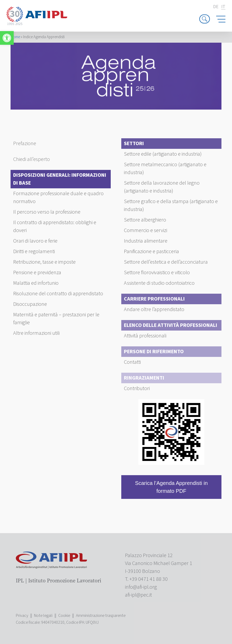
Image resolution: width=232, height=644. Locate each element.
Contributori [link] (137, 389)
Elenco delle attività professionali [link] (171, 325)
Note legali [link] (43, 616)
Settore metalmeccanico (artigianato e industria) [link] (165, 169)
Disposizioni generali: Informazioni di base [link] (60, 179)
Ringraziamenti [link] (144, 378)
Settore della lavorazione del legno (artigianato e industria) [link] (162, 187)
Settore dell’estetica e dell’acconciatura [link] (166, 262)
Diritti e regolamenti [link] (34, 252)
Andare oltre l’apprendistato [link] (154, 309)
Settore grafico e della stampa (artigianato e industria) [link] (171, 205)
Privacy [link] (22, 616)
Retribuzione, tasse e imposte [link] (44, 262)
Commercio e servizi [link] (146, 230)
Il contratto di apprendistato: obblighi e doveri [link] (55, 227)
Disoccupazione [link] (30, 304)
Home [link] (15, 37)
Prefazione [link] (25, 144)
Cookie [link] (64, 616)
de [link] (216, 7)
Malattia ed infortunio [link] (36, 283)
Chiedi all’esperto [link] (32, 159)
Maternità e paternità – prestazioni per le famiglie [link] (56, 319)
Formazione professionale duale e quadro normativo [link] (58, 198)
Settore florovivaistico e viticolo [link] (157, 273)
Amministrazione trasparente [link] (101, 616)
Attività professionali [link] (145, 336)
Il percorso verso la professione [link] (47, 212)
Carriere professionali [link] (154, 299)
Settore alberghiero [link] (145, 220)
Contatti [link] (132, 362)
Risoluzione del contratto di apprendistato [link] (58, 294)
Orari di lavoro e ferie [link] (35, 241)
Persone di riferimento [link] (154, 352)
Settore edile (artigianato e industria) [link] (163, 154)
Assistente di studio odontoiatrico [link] (159, 283)
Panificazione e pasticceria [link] (151, 252)
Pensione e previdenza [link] (37, 273)
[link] (7, 38)
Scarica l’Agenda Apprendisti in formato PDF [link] (171, 487)
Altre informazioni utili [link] (36, 333)
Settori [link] (134, 144)
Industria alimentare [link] (146, 241)
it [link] (223, 7)
